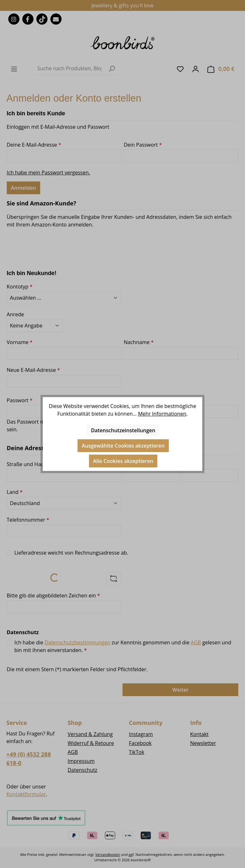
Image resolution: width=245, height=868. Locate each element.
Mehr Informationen (162, 414)
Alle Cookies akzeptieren (123, 461)
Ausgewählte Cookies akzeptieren (123, 446)
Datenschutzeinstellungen (123, 430)
